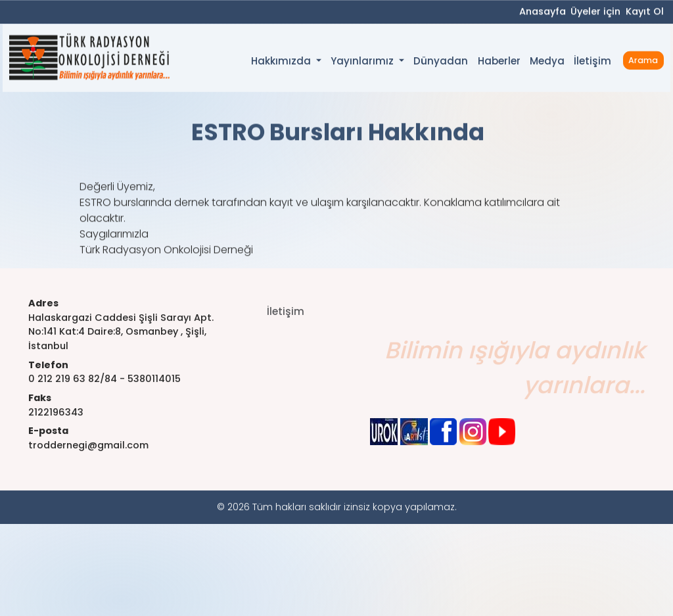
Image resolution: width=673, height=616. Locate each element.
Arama (643, 63)
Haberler (499, 63)
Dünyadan (441, 63)
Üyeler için (595, 12)
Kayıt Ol (645, 12)
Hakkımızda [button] (282, 64)
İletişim (592, 63)
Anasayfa (543, 12)
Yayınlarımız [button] (363, 64)
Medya (547, 63)
